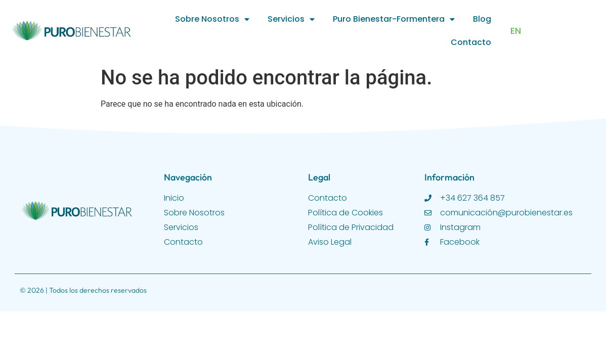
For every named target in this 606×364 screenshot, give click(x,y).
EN (516, 31)
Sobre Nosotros (212, 19)
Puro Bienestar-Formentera (394, 19)
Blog (482, 19)
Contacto (471, 42)
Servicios (291, 19)
